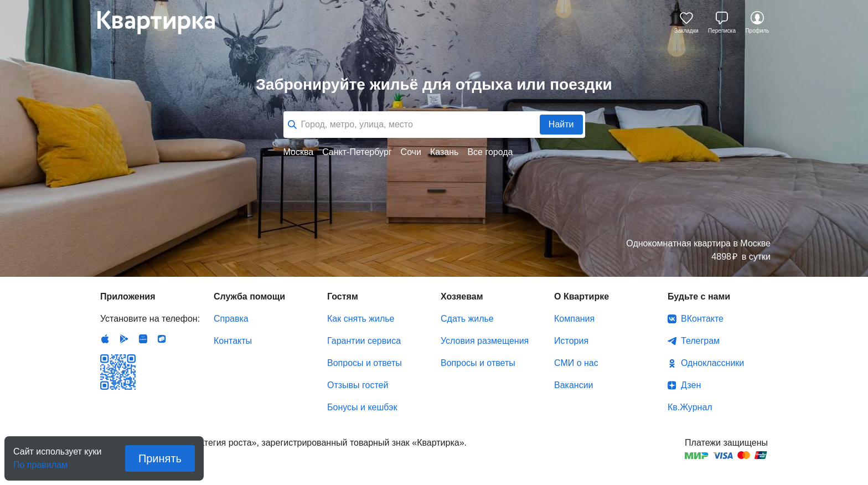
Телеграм (700, 341)
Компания (574, 319)
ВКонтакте (702, 319)
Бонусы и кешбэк (362, 407)
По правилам (40, 461)
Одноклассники (712, 363)
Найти (561, 124)
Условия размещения (485, 341)
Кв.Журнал (690, 407)
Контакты (233, 341)
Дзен (691, 385)
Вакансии (574, 385)
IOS (105, 339)
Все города (490, 152)
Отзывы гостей (358, 385)
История (571, 341)
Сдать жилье (467, 319)
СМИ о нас (576, 363)
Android (124, 339)
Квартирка (164, 22)
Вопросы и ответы (365, 363)
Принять (160, 458)
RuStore (162, 339)
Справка (231, 319)
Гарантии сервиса (364, 341)
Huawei (143, 339)
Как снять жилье (361, 319)
